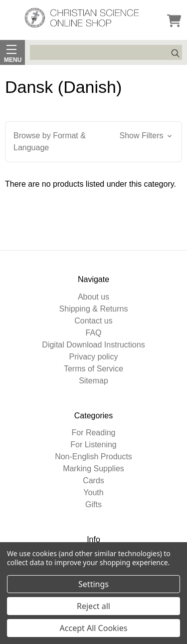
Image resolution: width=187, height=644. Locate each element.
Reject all (93, 606)
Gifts (93, 504)
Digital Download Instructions (93, 345)
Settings (93, 584)
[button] (93, 142)
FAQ (93, 333)
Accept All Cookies (94, 628)
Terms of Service (93, 369)
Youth (93, 492)
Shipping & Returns (94, 309)
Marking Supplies (93, 469)
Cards (93, 481)
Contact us (93, 321)
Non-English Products (93, 457)
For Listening (93, 445)
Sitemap (93, 381)
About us (93, 297)
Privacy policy (94, 357)
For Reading (93, 433)
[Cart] (174, 22)
